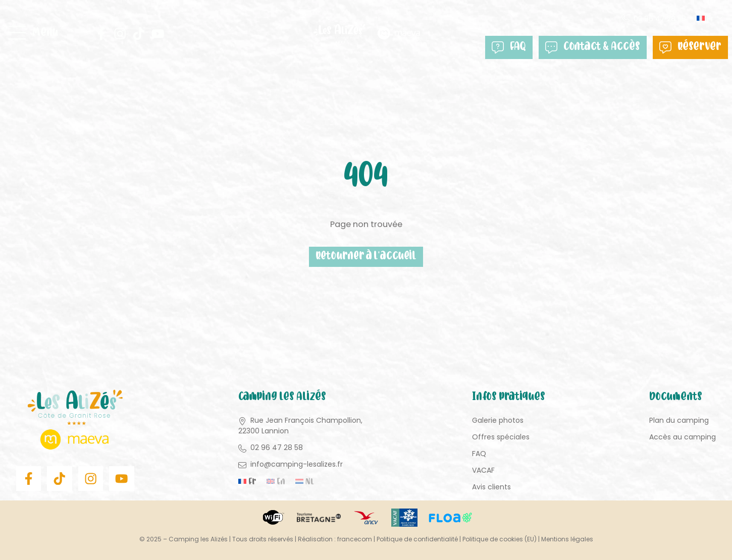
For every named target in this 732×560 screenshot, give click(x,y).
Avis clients (491, 487)
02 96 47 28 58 (660, 19)
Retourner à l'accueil (366, 257)
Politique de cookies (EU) (500, 539)
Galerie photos (498, 420)
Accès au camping (683, 437)
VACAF (483, 470)
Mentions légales (567, 539)
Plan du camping (679, 420)
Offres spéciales (501, 437)
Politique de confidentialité (417, 539)
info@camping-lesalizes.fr (297, 464)
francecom (355, 539)
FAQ (509, 47)
